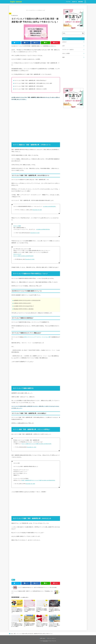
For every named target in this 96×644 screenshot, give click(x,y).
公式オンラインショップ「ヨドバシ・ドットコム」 (36, 337)
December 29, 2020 (37, 210)
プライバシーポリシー (51, 638)
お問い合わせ (43, 638)
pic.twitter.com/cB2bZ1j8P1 (49, 206)
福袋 (10, 14)
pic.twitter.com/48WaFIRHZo (48, 480)
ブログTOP (68, 2)
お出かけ (64, 42)
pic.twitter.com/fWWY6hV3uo (43, 229)
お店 (63, 46)
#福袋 (19, 226)
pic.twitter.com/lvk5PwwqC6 (27, 256)
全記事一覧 (74, 2)
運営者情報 (80, 2)
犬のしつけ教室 (66, 53)
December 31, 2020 (32, 447)
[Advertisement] (36, 111)
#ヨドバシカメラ (17, 254)
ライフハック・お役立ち (68, 50)
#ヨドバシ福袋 (17, 256)
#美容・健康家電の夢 (27, 480)
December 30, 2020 (35, 233)
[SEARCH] (85, 2)
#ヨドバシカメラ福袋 (34, 444)
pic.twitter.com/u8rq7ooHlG (45, 444)
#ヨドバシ (16, 226)
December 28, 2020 (30, 259)
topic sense (16, 2)
